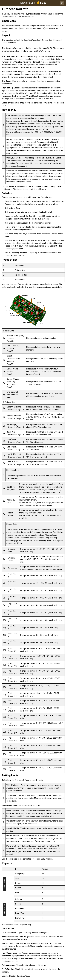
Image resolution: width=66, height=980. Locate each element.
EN (62, 3)
